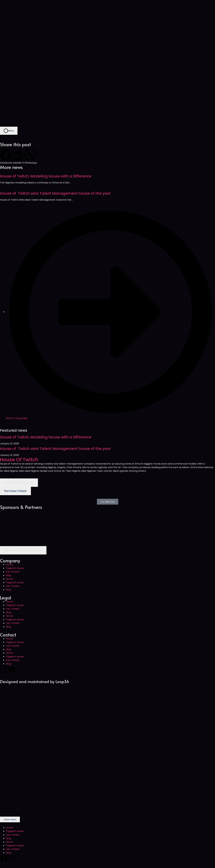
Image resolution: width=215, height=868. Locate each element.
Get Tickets (13, 572)
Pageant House (15, 568)
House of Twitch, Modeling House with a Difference (46, 176)
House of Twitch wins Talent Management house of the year (55, 193)
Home (9, 565)
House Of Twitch (19, 460)
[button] (6, 157)
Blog (9, 575)
